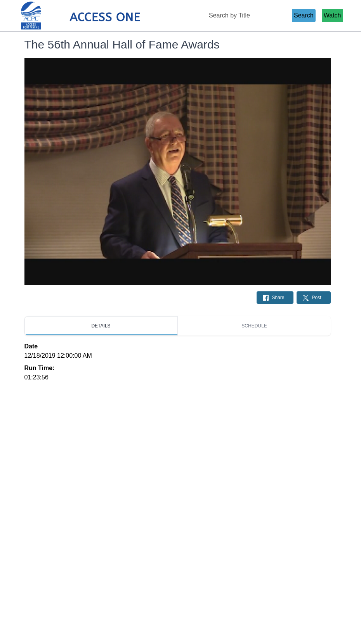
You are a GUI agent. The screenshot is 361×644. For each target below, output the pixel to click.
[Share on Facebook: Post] (275, 298)
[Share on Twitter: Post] (313, 298)
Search (304, 15)
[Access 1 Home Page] (96, 16)
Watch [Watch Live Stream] (332, 15)
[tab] (101, 326)
